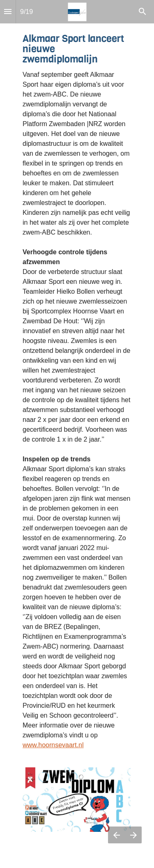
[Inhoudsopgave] (8, 12)
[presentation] (77, 434)
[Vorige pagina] (116, 835)
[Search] (143, 12)
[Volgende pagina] (133, 835)
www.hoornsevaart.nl (53, 745)
